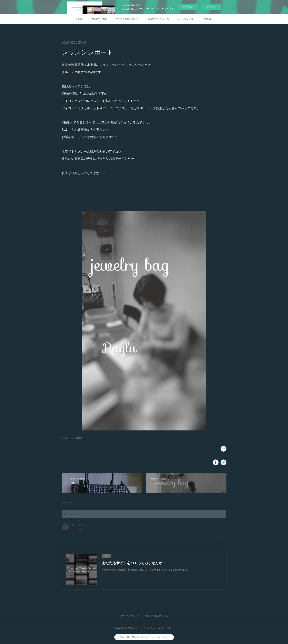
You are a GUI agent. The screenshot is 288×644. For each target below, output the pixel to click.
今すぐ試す (188, 7)
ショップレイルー (186, 19)
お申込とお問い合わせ (127, 19)
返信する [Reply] (220, 536)
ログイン (211, 7)
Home (80, 19)
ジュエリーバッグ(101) (72, 438)
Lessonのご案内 (99, 19)
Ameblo (208, 19)
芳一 (74, 525)
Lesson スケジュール (158, 19)
